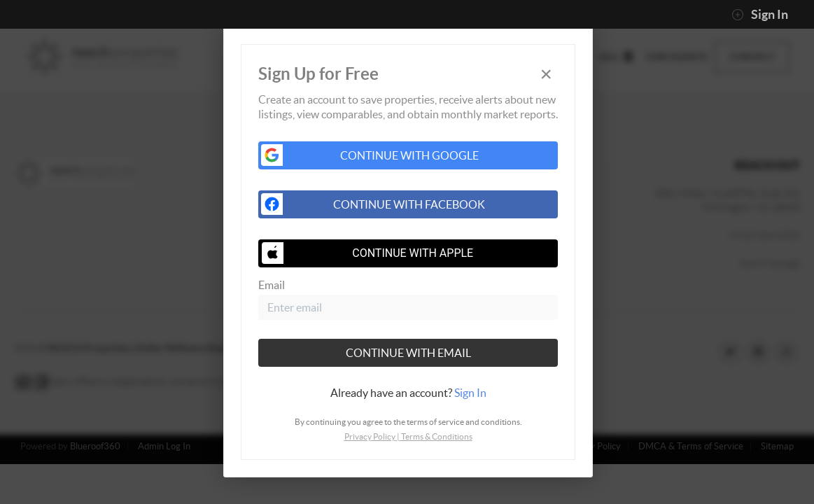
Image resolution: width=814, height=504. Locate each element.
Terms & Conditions (437, 436)
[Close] (546, 74)
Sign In (760, 15)
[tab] (408, 393)
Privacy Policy (370, 436)
